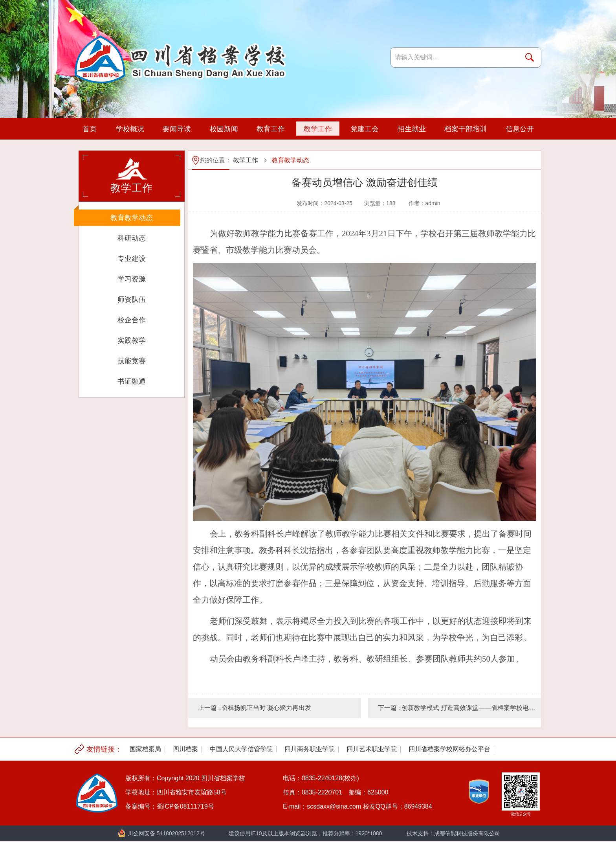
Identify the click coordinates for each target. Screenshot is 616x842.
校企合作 (132, 320)
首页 (90, 129)
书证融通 (132, 381)
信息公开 (519, 129)
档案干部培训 (465, 129)
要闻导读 (176, 129)
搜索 (531, 57)
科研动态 (132, 238)
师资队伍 (132, 300)
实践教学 (132, 340)
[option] (145, 749)
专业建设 (132, 259)
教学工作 (317, 129)
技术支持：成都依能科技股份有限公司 (453, 833)
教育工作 (270, 129)
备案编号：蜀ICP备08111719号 (170, 806)
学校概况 (130, 129)
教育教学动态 (132, 218)
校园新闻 (224, 129)
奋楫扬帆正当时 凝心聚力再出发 (266, 708)
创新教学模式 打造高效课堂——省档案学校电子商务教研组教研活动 (471, 708)
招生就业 (411, 129)
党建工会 (364, 129)
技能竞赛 (132, 361)
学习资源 (132, 279)
